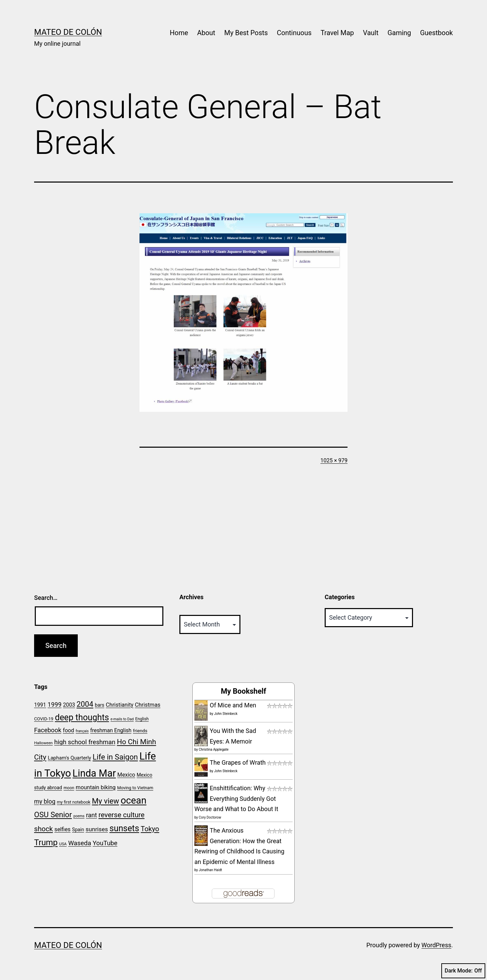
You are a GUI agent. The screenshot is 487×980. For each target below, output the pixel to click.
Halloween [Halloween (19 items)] (43, 743)
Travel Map (337, 33)
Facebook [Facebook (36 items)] (48, 730)
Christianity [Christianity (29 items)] (120, 705)
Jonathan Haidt (210, 870)
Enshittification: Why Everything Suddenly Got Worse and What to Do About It (236, 798)
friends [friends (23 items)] (140, 731)
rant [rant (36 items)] (91, 815)
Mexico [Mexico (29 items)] (126, 775)
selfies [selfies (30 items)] (62, 829)
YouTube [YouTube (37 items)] (105, 843)
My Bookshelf (243, 691)
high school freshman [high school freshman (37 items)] (85, 742)
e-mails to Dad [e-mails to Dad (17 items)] (122, 719)
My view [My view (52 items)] (106, 801)
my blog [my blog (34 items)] (45, 802)
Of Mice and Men (233, 705)
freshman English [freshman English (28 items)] (111, 730)
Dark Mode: (463, 971)
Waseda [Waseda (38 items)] (80, 843)
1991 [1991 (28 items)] (40, 705)
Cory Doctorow (210, 817)
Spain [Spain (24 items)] (78, 830)
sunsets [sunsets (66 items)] (124, 828)
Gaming (399, 33)
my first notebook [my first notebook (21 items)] (74, 802)
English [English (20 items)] (142, 719)
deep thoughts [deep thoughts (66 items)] (82, 717)
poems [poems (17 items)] (79, 816)
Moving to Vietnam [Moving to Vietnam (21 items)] (135, 788)
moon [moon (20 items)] (69, 788)
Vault (371, 33)
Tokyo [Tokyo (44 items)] (150, 829)
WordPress (436, 945)
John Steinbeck (226, 714)
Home (179, 33)
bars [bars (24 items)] (100, 705)
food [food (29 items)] (68, 730)
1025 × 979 (334, 460)
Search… (46, 598)
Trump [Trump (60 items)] (46, 842)
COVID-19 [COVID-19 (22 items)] (44, 719)
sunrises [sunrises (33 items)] (97, 829)
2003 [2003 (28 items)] (69, 705)
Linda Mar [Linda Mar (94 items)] (94, 773)
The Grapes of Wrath (238, 762)
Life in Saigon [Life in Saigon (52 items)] (115, 757)
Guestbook (437, 33)
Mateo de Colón (68, 32)
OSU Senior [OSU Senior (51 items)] (53, 815)
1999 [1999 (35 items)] (55, 704)
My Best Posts (246, 33)
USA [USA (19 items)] (63, 844)
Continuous (294, 33)
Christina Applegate (214, 750)
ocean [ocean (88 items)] (134, 800)
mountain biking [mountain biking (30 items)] (96, 787)
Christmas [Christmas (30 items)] (148, 705)
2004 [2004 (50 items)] (85, 704)
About (206, 33)
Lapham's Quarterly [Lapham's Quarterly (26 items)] (69, 758)
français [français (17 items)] (82, 731)
